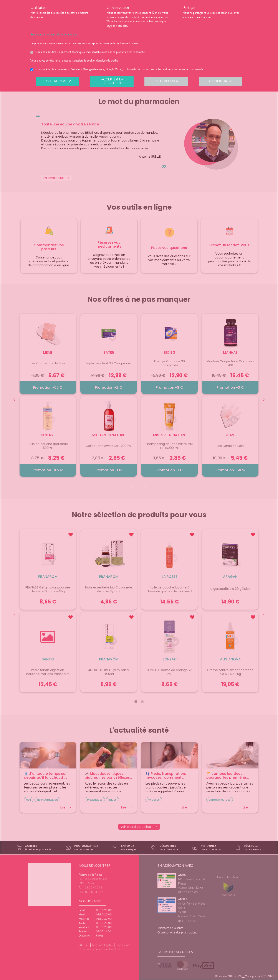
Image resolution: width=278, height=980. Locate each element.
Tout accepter (58, 81)
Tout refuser (166, 81)
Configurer (220, 81)
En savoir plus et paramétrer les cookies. (54, 35)
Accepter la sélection (112, 81)
